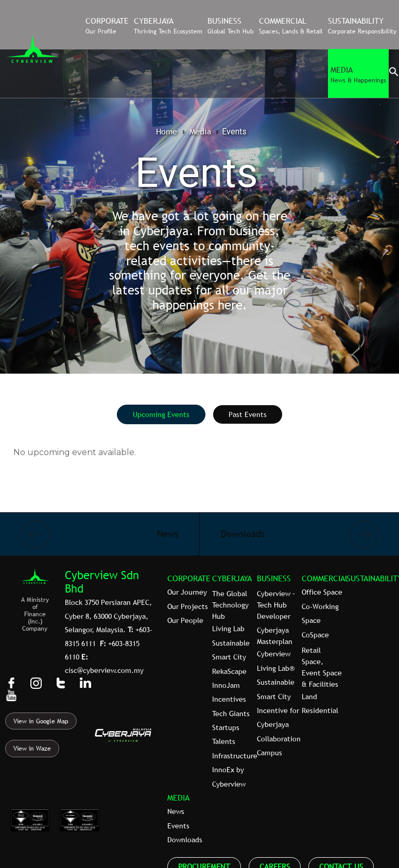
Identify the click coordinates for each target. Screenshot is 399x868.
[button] (394, 74)
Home (167, 131)
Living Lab (228, 629)
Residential (320, 710)
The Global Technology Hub (230, 605)
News (176, 811)
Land (309, 697)
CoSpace (315, 635)
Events (178, 826)
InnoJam (226, 685)
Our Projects (188, 606)
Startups (226, 727)
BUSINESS (274, 578)
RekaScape (229, 671)
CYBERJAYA (232, 578)
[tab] (161, 414)
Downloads (185, 840)
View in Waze (32, 749)
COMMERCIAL (325, 578)
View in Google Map (41, 721)
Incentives (229, 699)
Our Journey (187, 592)
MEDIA (178, 797)
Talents (224, 741)
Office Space (322, 592)
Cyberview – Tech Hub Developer (276, 605)
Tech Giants (231, 714)
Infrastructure (235, 756)
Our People (185, 620)
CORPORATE (189, 578)
